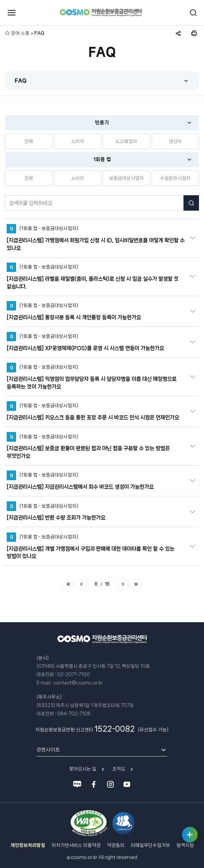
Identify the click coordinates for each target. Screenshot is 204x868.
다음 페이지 (123, 584)
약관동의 (116, 845)
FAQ (21, 81)
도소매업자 (126, 141)
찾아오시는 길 (83, 769)
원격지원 (185, 845)
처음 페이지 (68, 584)
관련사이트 (48, 750)
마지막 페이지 (136, 584)
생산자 (175, 141)
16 (107, 584)
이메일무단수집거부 (150, 845)
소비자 (78, 141)
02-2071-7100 (73, 674)
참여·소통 (20, 33)
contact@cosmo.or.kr (78, 683)
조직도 (119, 769)
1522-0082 (115, 729)
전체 (29, 141)
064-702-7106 (74, 714)
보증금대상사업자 (126, 178)
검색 (191, 203)
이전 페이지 (81, 584)
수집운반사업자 (175, 178)
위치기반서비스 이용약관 (76, 845)
